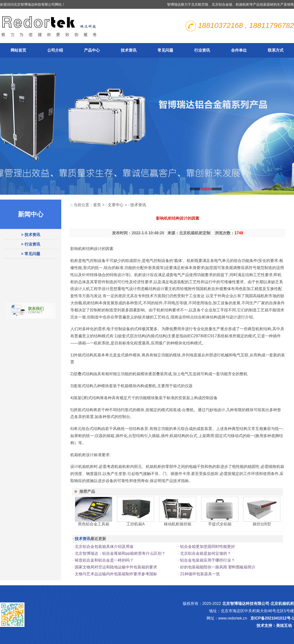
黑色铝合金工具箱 (94, 524)
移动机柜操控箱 (178, 524)
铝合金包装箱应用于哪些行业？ (208, 560)
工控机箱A (136, 524)
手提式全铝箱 (220, 524)
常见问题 (165, 50)
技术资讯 (129, 50)
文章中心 (116, 205)
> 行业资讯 (31, 244)
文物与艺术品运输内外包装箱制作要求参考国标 (116, 574)
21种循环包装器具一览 (200, 574)
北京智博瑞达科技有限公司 (246, 604)
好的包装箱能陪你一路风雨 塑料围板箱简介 (218, 567)
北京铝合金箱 (222, 4)
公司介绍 (55, 50)
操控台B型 (262, 524)
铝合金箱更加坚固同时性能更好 (208, 547)
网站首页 (18, 50)
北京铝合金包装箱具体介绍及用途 (104, 547)
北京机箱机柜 (282, 604)
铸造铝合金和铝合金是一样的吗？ (104, 560)
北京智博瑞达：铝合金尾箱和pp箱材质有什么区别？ (120, 553)
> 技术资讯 (31, 235)
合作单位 (239, 50)
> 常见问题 (31, 254)
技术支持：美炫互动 (274, 626)
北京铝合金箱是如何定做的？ (206, 553)
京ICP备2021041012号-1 (272, 618)
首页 (97, 205)
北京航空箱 (200, 4)
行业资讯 (202, 50)
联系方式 (276, 50)
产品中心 (92, 50)
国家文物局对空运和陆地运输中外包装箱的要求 (116, 567)
